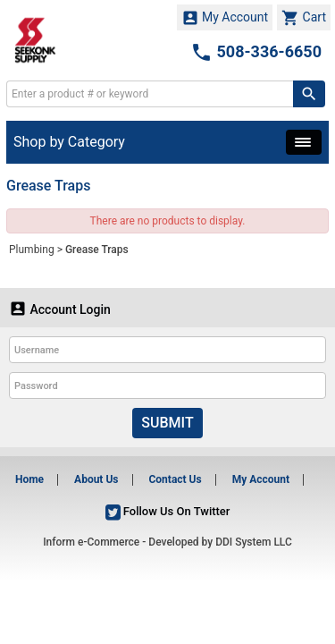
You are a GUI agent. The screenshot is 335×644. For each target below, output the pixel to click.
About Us (96, 479)
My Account (225, 18)
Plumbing (32, 250)
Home (29, 479)
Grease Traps (97, 250)
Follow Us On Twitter (168, 511)
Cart (304, 18)
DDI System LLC (254, 542)
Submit (167, 423)
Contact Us (175, 479)
